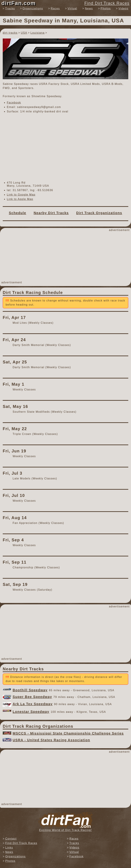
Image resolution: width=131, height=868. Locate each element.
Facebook (14, 103)
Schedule (18, 213)
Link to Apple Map (20, 199)
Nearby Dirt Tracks (51, 213)
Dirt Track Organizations (99, 213)
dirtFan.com (19, 3)
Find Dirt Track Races (107, 3)
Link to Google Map (21, 195)
